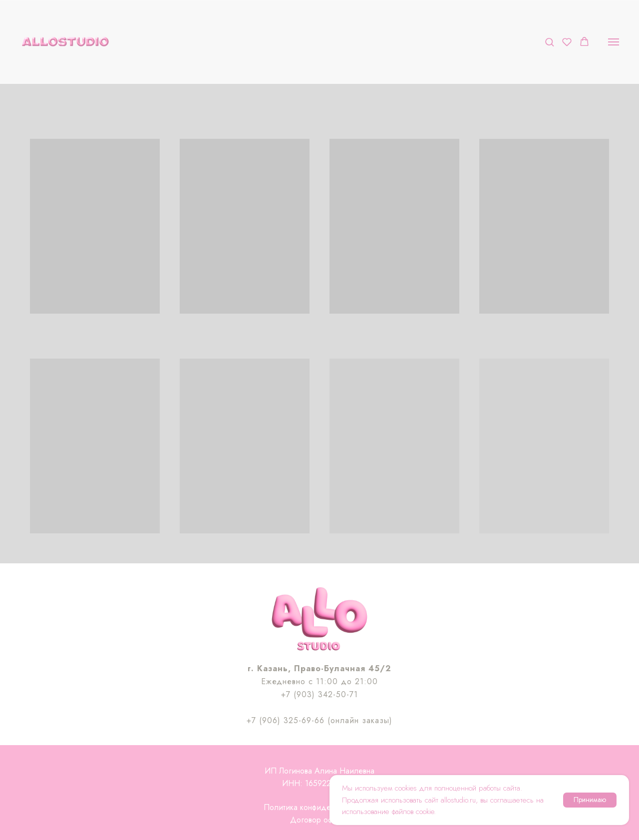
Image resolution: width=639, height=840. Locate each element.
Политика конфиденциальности (319, 807)
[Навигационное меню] (614, 42)
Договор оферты (319, 820)
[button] (549, 42)
